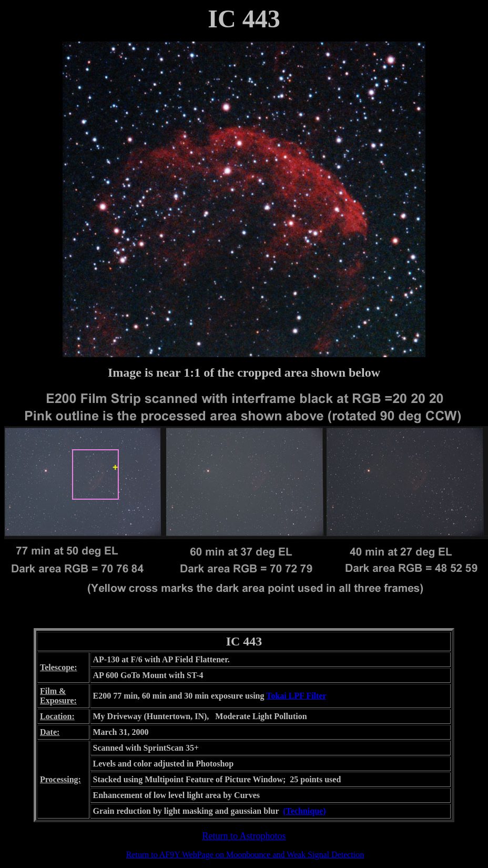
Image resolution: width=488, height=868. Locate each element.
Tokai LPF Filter (296, 696)
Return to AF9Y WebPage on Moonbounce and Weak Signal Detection (245, 855)
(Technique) (304, 811)
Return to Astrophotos (244, 836)
